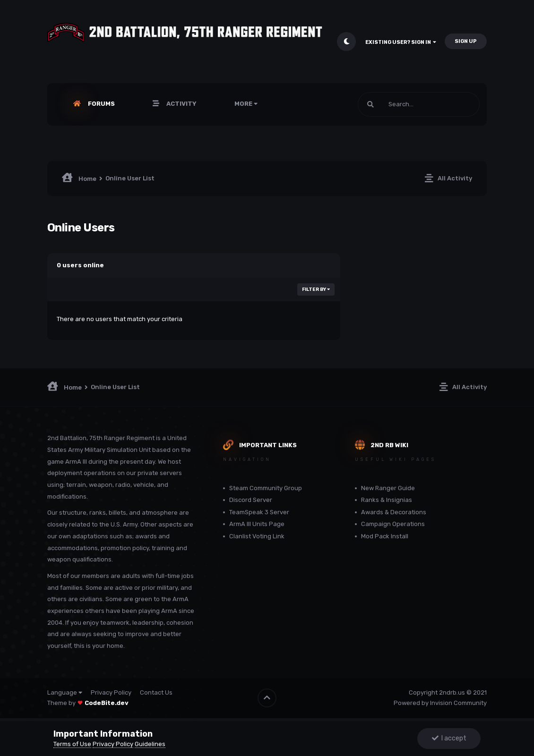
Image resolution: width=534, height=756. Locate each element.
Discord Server (251, 500)
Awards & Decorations (394, 512)
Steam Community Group (266, 488)
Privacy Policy (111, 692)
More (246, 104)
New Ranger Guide (388, 488)
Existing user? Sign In (401, 42)
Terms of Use (72, 744)
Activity (181, 104)
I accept (449, 738)
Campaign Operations (393, 524)
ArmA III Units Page (257, 524)
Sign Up (466, 41)
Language (65, 692)
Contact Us (156, 692)
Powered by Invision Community (440, 703)
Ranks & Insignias (387, 500)
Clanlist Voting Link (257, 536)
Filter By (316, 289)
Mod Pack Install (385, 536)
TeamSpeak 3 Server (259, 512)
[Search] (419, 104)
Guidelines (150, 744)
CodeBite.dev (107, 703)
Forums (101, 104)
